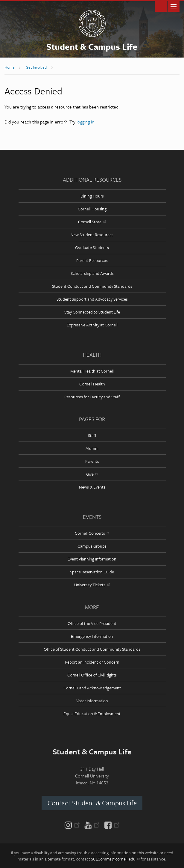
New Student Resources (92, 235)
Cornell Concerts (92, 533)
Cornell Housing (92, 209)
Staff (92, 435)
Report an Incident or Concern (92, 662)
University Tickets (92, 585)
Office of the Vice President (92, 623)
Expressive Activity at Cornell (92, 325)
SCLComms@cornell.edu (115, 859)
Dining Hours (92, 196)
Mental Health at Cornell (92, 371)
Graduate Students (92, 247)
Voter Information (92, 701)
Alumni (92, 448)
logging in (85, 122)
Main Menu (174, 6)
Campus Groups (92, 546)
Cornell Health (92, 384)
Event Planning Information (92, 559)
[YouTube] (92, 825)
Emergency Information (92, 636)
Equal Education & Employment (92, 713)
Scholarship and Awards (92, 273)
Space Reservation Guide (92, 572)
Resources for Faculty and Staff (92, 397)
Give (92, 474)
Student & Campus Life (92, 46)
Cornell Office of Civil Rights (92, 675)
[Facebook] (111, 825)
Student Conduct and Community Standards (92, 286)
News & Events (92, 487)
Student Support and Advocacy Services (92, 299)
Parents (92, 461)
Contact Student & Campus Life (92, 803)
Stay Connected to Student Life (92, 312)
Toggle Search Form (161, 6)
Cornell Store (92, 222)
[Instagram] (73, 825)
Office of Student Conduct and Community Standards (92, 649)
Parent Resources (92, 260)
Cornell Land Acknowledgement (92, 688)
